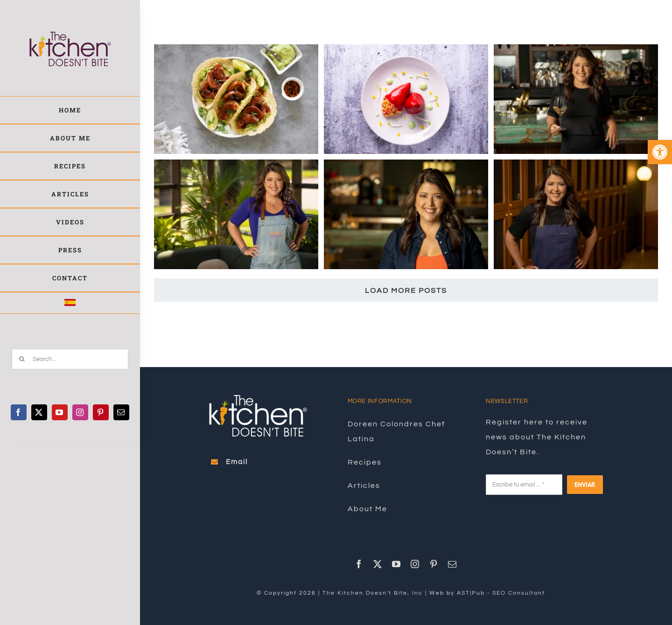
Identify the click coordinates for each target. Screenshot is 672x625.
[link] (660, 152)
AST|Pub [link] (471, 593)
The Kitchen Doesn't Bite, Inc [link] (373, 593)
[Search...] (70, 359)
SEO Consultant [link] (519, 593)
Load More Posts (406, 291)
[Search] (22, 359)
